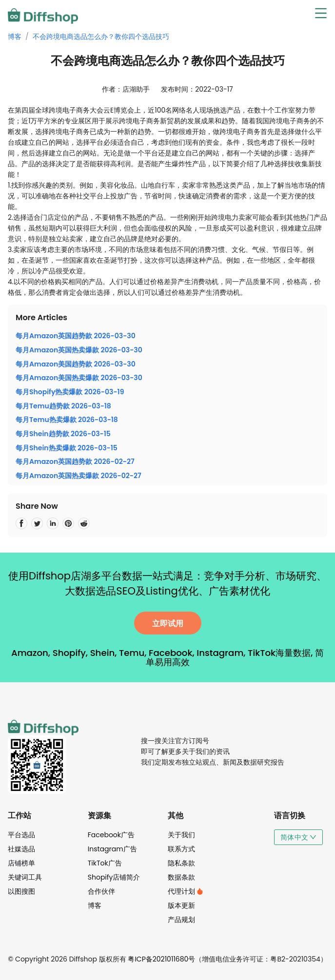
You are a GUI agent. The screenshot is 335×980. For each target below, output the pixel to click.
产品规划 (181, 920)
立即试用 (168, 624)
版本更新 (181, 905)
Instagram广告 (112, 849)
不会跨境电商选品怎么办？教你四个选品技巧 (101, 37)
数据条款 (181, 877)
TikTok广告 (105, 863)
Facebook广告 (111, 835)
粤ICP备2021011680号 (161, 959)
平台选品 (21, 835)
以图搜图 (21, 891)
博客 (15, 37)
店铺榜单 (21, 863)
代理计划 (186, 891)
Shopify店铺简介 (114, 877)
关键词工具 (25, 877)
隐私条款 (181, 863)
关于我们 (181, 835)
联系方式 (181, 849)
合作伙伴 (101, 891)
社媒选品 (21, 849)
